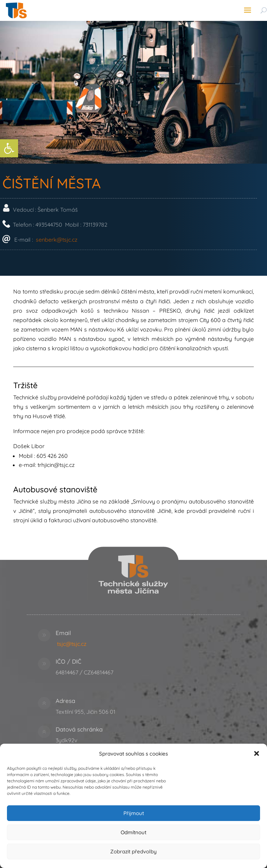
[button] (257, 753)
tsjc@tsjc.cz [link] (72, 644)
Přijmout (134, 813)
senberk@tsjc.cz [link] (118, 240)
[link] (9, 148)
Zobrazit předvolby (133, 851)
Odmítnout (133, 832)
